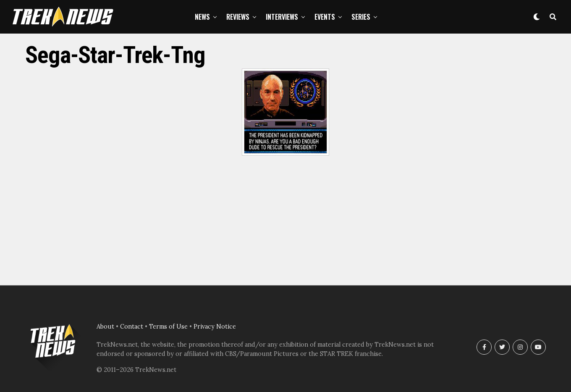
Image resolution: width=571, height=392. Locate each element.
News (202, 17)
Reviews (238, 17)
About (105, 327)
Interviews (282, 17)
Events (325, 17)
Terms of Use (168, 327)
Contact (132, 327)
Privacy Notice (215, 327)
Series (361, 17)
